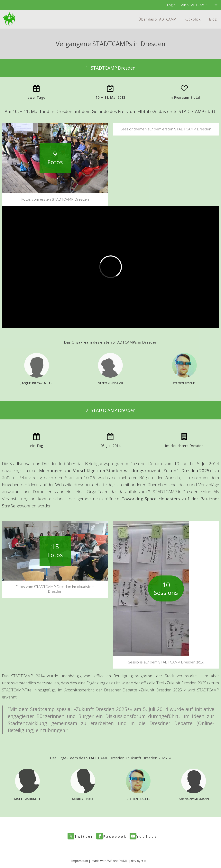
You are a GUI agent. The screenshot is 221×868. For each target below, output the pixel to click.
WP (110, 861)
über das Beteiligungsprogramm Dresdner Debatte (115, 463)
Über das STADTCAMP (157, 19)
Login (171, 5)
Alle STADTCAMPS (195, 5)
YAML (123, 861)
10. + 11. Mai (26, 111)
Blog (213, 19)
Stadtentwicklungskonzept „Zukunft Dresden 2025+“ (160, 470)
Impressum (80, 861)
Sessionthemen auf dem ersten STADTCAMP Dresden (166, 129)
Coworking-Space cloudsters (151, 499)
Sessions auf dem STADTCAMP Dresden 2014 (166, 662)
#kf (144, 861)
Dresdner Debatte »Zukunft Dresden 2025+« (145, 690)
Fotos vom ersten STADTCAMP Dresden (55, 199)
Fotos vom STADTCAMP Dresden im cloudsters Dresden (55, 589)
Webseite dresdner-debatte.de (84, 485)
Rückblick (192, 19)
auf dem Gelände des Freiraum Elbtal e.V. (116, 111)
